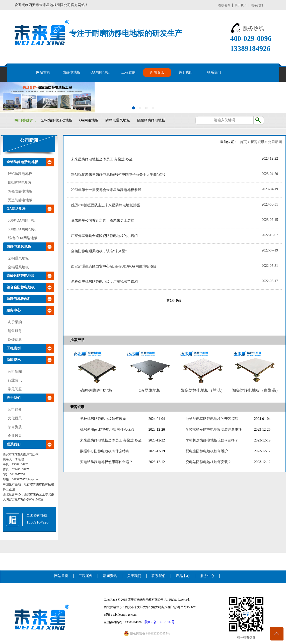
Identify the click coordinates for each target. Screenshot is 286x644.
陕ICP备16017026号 (160, 622)
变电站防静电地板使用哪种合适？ (106, 462)
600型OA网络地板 (22, 229)
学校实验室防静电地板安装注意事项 (214, 430)
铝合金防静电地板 (21, 287)
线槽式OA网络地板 (23, 238)
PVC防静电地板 (20, 174)
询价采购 (15, 322)
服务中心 (14, 310)
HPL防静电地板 (20, 183)
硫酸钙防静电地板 (151, 120)
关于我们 (241, 5)
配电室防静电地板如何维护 (207, 451)
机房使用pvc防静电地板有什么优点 (107, 430)
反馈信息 (15, 340)
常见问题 (15, 389)
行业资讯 (15, 380)
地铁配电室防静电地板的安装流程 (212, 419)
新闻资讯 (157, 72)
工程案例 (128, 72)
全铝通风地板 (18, 267)
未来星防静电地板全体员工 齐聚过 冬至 (111, 440)
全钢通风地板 (18, 258)
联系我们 (257, 5)
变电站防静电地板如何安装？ (208, 462)
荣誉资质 (15, 427)
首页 (243, 142)
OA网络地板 (100, 72)
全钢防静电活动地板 (56, 120)
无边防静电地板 (20, 200)
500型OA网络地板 (22, 220)
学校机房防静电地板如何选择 (103, 419)
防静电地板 (71, 72)
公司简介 (15, 409)
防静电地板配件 (19, 299)
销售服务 (15, 331)
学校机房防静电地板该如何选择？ (212, 440)
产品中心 (183, 576)
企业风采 (15, 436)
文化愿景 (15, 418)
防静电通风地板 (118, 120)
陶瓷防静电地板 (20, 191)
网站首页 (43, 72)
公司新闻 (29, 140)
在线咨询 (224, 5)
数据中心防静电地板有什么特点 (105, 451)
